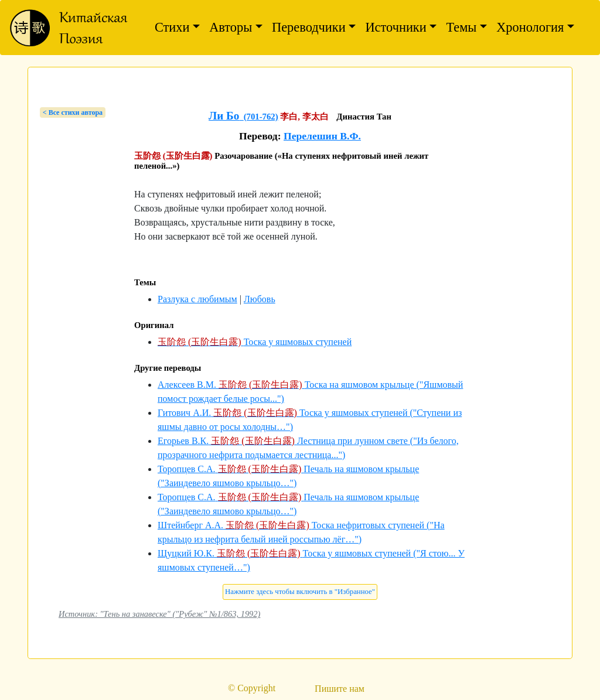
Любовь (260, 299)
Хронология (530, 27)
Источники (396, 27)
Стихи (172, 27)
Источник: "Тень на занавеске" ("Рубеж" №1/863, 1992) (159, 614)
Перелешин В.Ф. (322, 136)
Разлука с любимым (197, 299)
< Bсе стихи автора (73, 112)
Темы (461, 27)
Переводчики (309, 27)
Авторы (231, 27)
